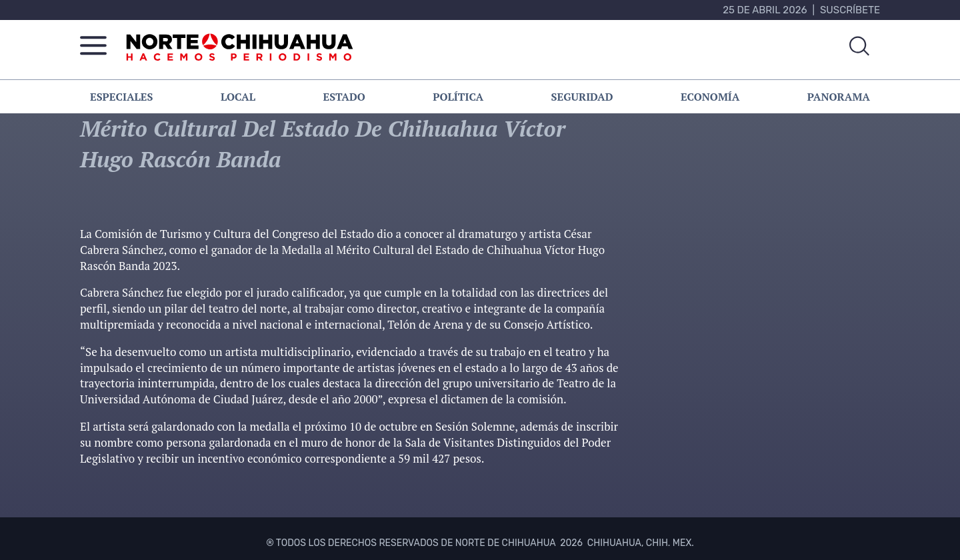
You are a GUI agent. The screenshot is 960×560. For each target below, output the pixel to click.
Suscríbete (850, 10)
